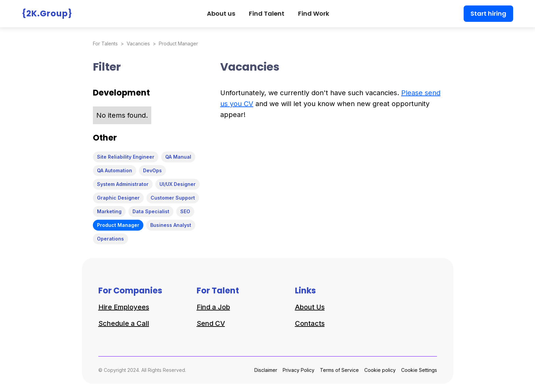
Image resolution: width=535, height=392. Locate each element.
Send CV (211, 323)
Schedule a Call (124, 323)
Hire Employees (124, 307)
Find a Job (213, 307)
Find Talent (267, 13)
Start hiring (488, 13)
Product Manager (178, 44)
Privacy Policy (299, 370)
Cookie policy (380, 370)
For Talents (105, 44)
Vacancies (138, 44)
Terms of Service (339, 370)
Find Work (314, 13)
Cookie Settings (419, 370)
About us (221, 13)
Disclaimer (266, 370)
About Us (310, 307)
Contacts (310, 323)
